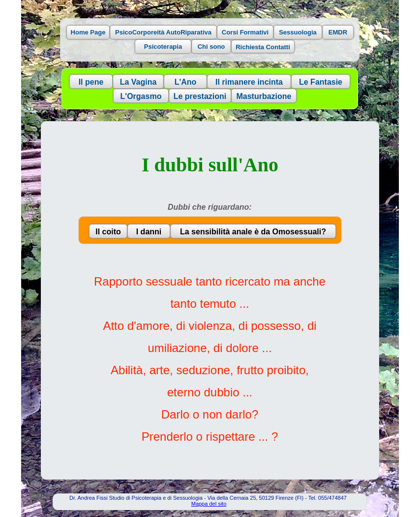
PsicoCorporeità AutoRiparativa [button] (163, 32)
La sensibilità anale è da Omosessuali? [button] (253, 232)
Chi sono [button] (211, 47)
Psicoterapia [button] (163, 47)
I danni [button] (149, 232)
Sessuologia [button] (298, 32)
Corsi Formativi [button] (245, 32)
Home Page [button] (88, 32)
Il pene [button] (91, 82)
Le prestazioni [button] (200, 96)
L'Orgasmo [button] (141, 96)
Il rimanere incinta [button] (249, 82)
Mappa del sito (209, 504)
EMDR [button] (338, 32)
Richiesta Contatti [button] (263, 47)
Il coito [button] (108, 232)
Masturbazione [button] (264, 96)
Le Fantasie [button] (321, 82)
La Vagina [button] (138, 82)
